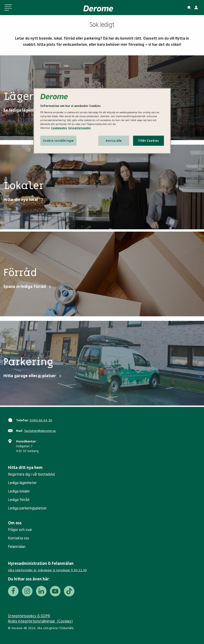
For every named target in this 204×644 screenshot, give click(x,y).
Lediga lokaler (19, 491)
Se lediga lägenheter (23, 110)
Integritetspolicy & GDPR (29, 616)
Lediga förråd (19, 500)
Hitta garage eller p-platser (30, 376)
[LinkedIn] (41, 591)
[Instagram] (27, 591)
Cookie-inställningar (58, 141)
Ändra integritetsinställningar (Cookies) (40, 621)
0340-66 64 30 (41, 420)
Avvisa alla (114, 141)
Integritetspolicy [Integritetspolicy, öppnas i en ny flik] (79, 128)
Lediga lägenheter (22, 483)
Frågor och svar (20, 530)
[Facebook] (13, 591)
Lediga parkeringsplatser (27, 508)
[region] (102, 121)
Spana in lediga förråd (25, 287)
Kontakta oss (19, 538)
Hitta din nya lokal (21, 200)
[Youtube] (55, 591)
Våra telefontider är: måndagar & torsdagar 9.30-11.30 (47, 570)
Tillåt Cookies (148, 141)
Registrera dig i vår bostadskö (31, 474)
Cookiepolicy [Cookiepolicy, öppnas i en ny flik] (59, 128)
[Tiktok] (69, 591)
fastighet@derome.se (40, 431)
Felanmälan (17, 547)
